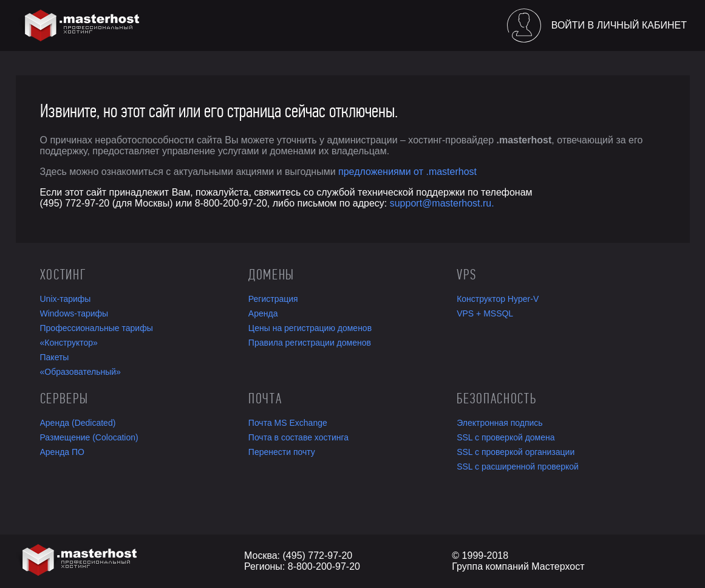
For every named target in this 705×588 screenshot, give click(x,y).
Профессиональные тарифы (97, 328)
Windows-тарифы (74, 313)
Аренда (263, 313)
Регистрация (273, 299)
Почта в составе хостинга (298, 437)
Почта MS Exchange (288, 423)
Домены (271, 275)
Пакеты (55, 357)
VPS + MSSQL (485, 313)
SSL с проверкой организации (516, 452)
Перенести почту (282, 452)
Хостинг (63, 275)
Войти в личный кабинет (619, 25)
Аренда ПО (62, 452)
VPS (466, 275)
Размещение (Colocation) (89, 437)
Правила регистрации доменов (310, 343)
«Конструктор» (69, 343)
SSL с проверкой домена (506, 437)
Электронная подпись (499, 423)
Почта (265, 398)
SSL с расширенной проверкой (518, 467)
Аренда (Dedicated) (78, 423)
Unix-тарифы (66, 299)
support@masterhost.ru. (442, 203)
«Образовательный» (80, 372)
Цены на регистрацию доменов (310, 328)
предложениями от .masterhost (407, 172)
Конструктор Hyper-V (498, 299)
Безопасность (496, 398)
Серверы (64, 398)
